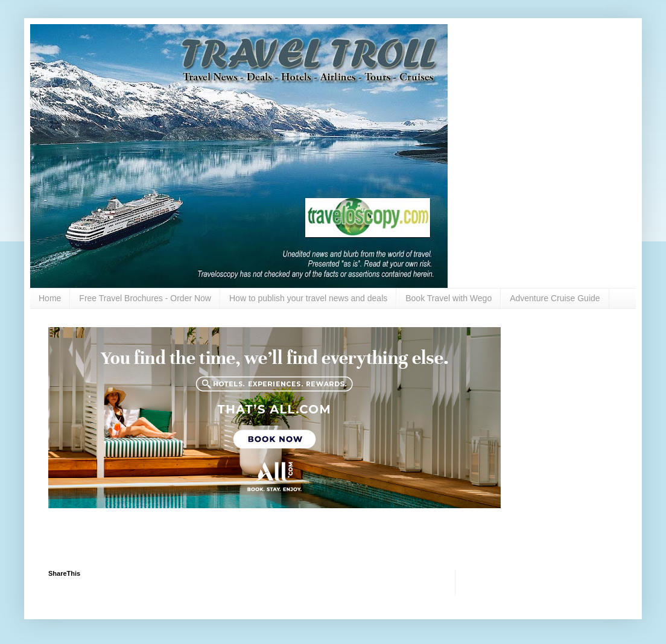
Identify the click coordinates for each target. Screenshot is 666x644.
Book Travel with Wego (449, 298)
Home (50, 298)
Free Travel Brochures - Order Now (145, 298)
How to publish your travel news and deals (308, 298)
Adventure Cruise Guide (555, 298)
